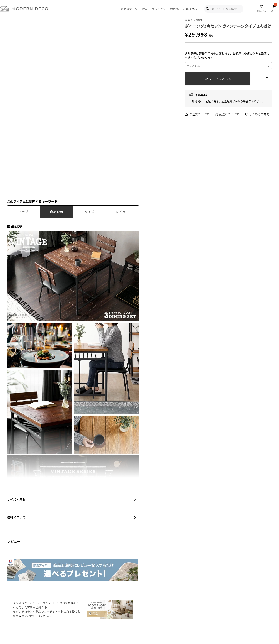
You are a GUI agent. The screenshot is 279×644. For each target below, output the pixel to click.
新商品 (174, 9)
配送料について (227, 114)
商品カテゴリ (129, 9)
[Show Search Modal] (208, 9)
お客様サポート (193, 9)
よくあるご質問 (257, 114)
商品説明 (56, 212)
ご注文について (197, 114)
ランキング (159, 9)
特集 (145, 9)
